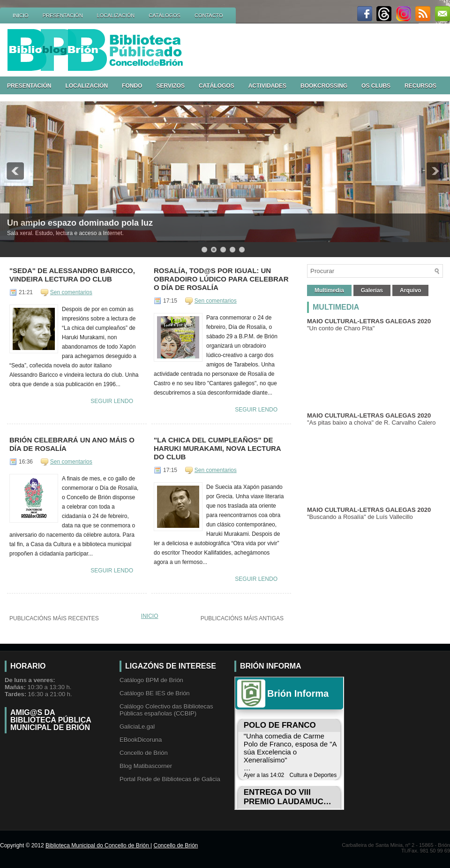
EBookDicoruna (141, 740)
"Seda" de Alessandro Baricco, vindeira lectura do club (72, 275)
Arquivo (410, 290)
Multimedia (329, 290)
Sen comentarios (71, 292)
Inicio (150, 616)
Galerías (372, 290)
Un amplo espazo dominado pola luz (80, 223)
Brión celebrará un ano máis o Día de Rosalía (72, 444)
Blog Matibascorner (146, 766)
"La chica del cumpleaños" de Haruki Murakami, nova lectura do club (217, 448)
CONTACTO (209, 15)
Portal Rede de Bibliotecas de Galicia (170, 779)
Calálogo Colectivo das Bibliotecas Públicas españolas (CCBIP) (166, 710)
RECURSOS (420, 86)
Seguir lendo (112, 401)
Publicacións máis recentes (54, 618)
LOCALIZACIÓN (116, 15)
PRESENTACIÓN (63, 15)
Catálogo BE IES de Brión (155, 693)
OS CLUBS (376, 86)
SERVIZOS (170, 86)
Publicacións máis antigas (242, 618)
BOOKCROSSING (324, 86)
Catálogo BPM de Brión (151, 680)
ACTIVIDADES (267, 86)
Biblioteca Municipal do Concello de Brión (98, 845)
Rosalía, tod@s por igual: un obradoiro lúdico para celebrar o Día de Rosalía (221, 279)
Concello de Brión (144, 753)
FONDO (132, 86)
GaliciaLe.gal (137, 727)
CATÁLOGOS (165, 15)
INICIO (21, 15)
